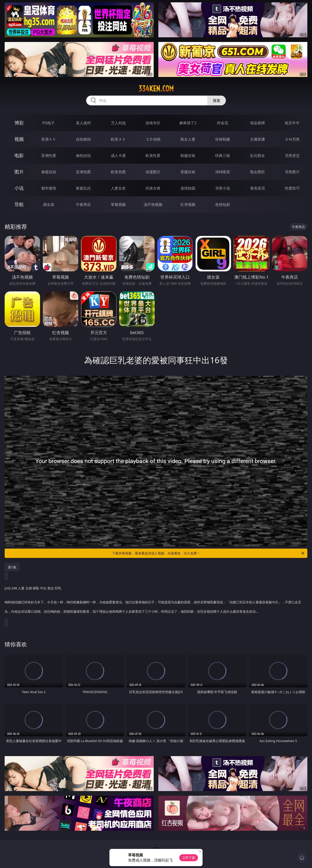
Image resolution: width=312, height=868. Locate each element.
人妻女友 (118, 188)
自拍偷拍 (83, 139)
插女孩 (49, 204)
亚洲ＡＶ (49, 139)
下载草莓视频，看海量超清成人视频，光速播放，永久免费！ (209, 553)
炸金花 (223, 123)
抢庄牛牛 (292, 123)
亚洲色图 (83, 172)
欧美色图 (118, 172)
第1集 (12, 567)
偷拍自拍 (83, 156)
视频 (19, 139)
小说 (19, 188)
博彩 (19, 123)
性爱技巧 (292, 188)
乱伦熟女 (258, 156)
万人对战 (118, 123)
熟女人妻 (188, 139)
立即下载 (189, 858)
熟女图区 (258, 172)
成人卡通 (118, 156)
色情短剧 (223, 204)
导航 (19, 204)
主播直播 (258, 139)
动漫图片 (153, 172)
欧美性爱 (153, 156)
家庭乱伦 (83, 188)
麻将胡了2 (188, 123)
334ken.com (156, 89)
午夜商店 (83, 204)
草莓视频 (118, 204)
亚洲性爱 (49, 156)
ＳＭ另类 (292, 139)
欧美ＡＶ (118, 139)
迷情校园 (188, 188)
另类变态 (292, 156)
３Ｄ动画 (153, 139)
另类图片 (292, 172)
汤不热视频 (153, 204)
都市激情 (49, 188)
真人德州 (83, 123)
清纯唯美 (223, 172)
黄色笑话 (258, 188)
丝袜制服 (223, 139)
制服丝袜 (188, 156)
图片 (19, 172)
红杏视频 (188, 204)
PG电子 (49, 123)
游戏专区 (153, 123)
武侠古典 (153, 188)
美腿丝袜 (188, 172)
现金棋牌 (258, 123)
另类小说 (223, 188)
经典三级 (223, 156)
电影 (19, 155)
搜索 (217, 100)
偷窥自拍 (49, 172)
